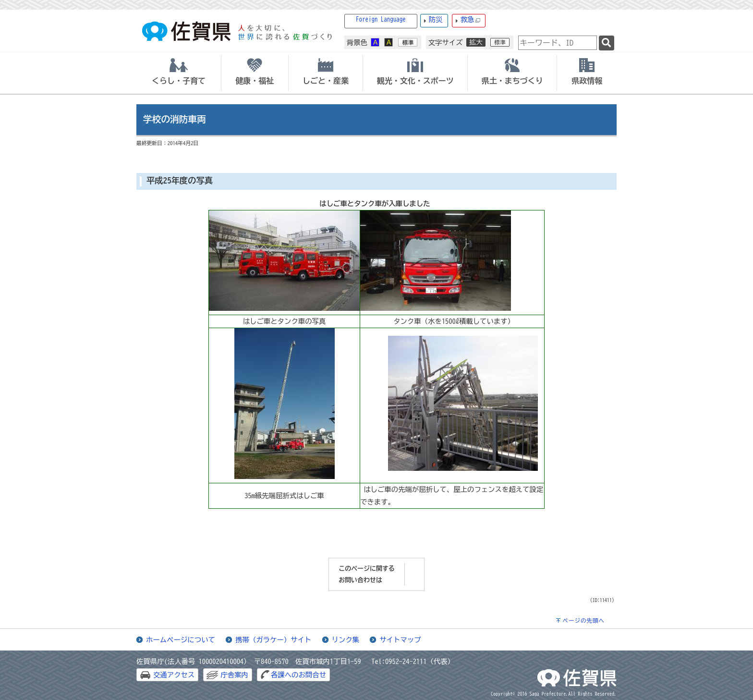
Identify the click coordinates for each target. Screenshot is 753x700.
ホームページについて (181, 640)
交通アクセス (174, 675)
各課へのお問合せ (298, 675)
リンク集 (346, 640)
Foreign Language (381, 19)
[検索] (607, 43)
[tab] (179, 73)
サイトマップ (400, 640)
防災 (436, 19)
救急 (471, 20)
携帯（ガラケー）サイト (273, 640)
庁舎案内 (234, 675)
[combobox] (558, 43)
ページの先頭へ (583, 620)
